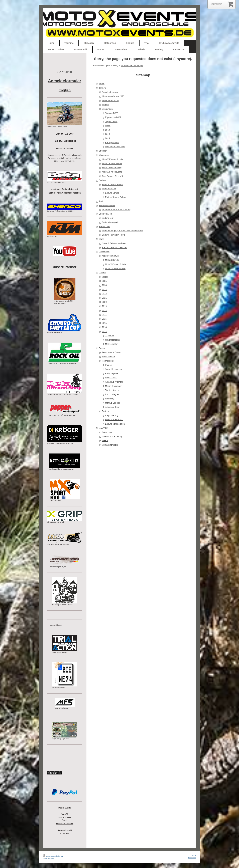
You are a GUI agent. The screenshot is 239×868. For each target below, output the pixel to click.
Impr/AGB (103, 428)
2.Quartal (109, 336)
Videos (105, 277)
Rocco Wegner (112, 394)
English (105, 105)
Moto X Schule (112, 260)
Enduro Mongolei (110, 222)
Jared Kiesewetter (114, 369)
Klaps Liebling (112, 415)
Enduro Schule (109, 189)
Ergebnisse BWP (113, 117)
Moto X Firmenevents (112, 172)
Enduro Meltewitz (107, 206)
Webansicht (192, 858)
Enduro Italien (105, 214)
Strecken (103, 151)
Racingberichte (112, 143)
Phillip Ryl (110, 399)
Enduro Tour (108, 218)
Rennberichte (108, 361)
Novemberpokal (112, 340)
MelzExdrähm (112, 344)
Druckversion (49, 856)
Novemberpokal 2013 (115, 147)
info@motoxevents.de (65, 823)
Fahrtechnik (104, 227)
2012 (107, 130)
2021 (104, 298)
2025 (104, 281)
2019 (104, 306)
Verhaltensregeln (110, 445)
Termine (103, 88)
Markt (101, 239)
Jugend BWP (111, 122)
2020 (104, 302)
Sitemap (60, 856)
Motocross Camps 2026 (113, 96)
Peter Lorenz (111, 378)
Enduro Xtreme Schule (113, 185)
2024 (104, 285)
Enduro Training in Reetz (114, 235)
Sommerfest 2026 (110, 101)
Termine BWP (112, 113)
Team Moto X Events (112, 352)
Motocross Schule (110, 256)
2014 (107, 138)
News (108, 126)
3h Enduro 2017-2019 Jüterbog (116, 210)
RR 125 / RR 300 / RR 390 (114, 248)
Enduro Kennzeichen (115, 424)
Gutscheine (104, 252)
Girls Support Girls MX (112, 176)
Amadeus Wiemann (114, 382)
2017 (104, 315)
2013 (107, 134)
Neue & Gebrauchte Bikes (114, 243)
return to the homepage (132, 66)
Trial (101, 201)
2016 (104, 319)
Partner (105, 411)
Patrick (108, 365)
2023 (104, 290)
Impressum (107, 432)
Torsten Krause (112, 390)
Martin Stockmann (114, 386)
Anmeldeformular (110, 92)
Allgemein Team (113, 407)
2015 (104, 323)
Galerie (102, 273)
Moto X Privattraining (112, 168)
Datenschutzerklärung (112, 436)
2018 (104, 311)
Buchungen (107, 109)
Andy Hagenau (112, 373)
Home (102, 84)
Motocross (104, 155)
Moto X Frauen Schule (112, 159)
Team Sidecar (108, 357)
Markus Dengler (113, 403)
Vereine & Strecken (114, 420)
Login (194, 855)
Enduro (102, 180)
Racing (102, 348)
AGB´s (105, 441)
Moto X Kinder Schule (112, 164)
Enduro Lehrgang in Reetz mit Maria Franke (122, 231)
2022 (104, 294)
